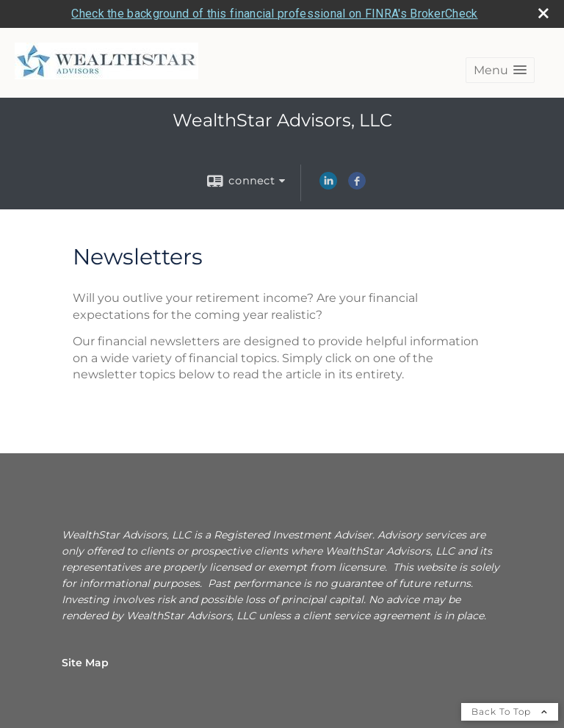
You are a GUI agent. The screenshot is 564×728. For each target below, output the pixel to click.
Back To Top (510, 711)
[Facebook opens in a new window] (357, 186)
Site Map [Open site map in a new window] (85, 663)
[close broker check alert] (543, 13)
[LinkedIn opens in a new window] (328, 186)
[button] (500, 70)
